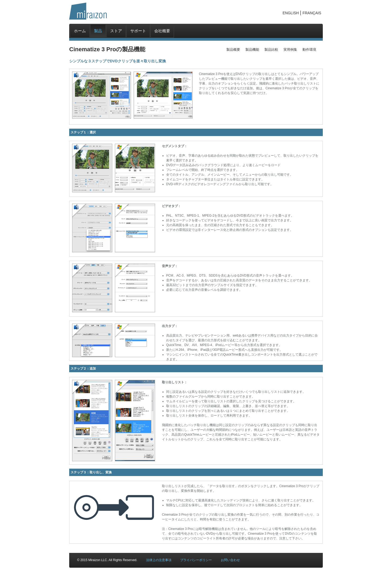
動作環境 (309, 50)
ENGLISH (291, 13)
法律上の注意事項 (159, 560)
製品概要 (233, 50)
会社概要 (162, 31)
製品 (98, 31)
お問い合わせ (230, 560)
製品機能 (252, 50)
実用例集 (290, 50)
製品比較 (271, 50)
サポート (138, 31)
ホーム (80, 31)
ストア (116, 31)
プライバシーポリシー (196, 560)
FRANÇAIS (312, 13)
